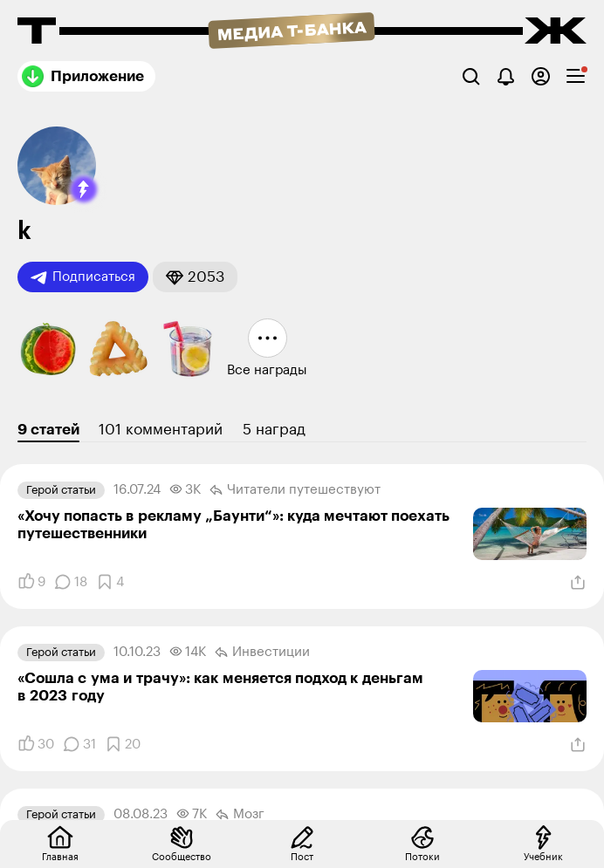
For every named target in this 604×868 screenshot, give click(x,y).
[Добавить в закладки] (110, 582)
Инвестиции (262, 653)
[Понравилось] (31, 582)
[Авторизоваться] (541, 76)
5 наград (274, 430)
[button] (84, 189)
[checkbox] (576, 76)
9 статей (48, 430)
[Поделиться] (578, 583)
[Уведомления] (506, 76)
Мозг (240, 815)
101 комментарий (161, 430)
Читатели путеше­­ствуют (295, 490)
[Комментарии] (71, 582)
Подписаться (83, 277)
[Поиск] (471, 76)
